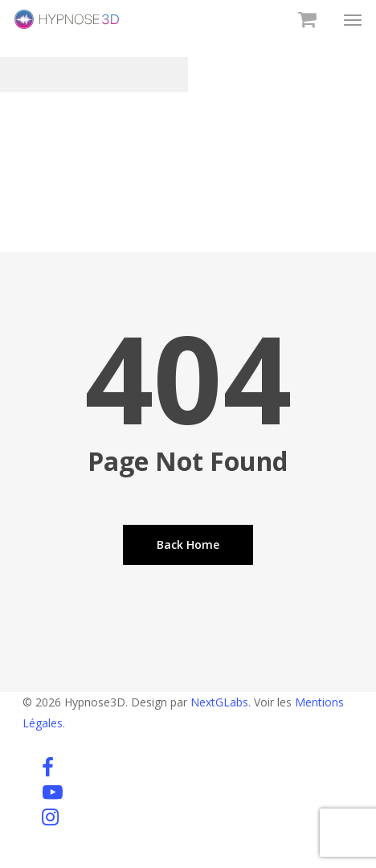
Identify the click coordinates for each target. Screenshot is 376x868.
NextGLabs (219, 702)
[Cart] (304, 19)
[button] (353, 19)
